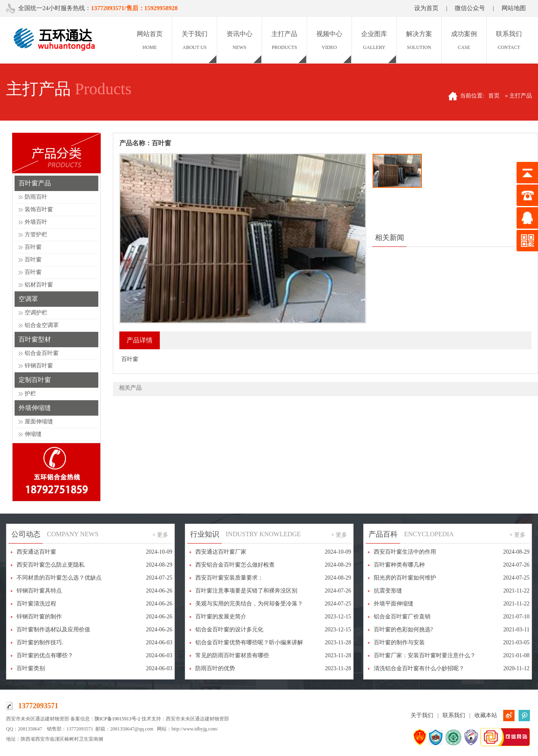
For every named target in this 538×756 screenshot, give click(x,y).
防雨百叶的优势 (215, 668)
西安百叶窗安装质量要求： (229, 578)
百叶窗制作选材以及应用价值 (53, 630)
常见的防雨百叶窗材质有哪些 (232, 655)
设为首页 (426, 8)
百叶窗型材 (35, 339)
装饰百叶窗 (39, 209)
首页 (494, 96)
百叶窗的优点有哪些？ (45, 655)
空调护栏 (36, 313)
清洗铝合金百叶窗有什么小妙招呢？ (419, 668)
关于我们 (422, 715)
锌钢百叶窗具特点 (39, 591)
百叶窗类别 (31, 668)
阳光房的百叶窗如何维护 (405, 578)
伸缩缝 (33, 434)
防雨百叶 (36, 197)
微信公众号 (470, 8)
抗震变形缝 (388, 591)
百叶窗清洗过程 (36, 604)
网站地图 (514, 8)
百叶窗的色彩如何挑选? (403, 630)
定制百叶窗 (35, 380)
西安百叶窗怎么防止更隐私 (51, 565)
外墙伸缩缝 (35, 408)
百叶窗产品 (35, 183)
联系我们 (454, 715)
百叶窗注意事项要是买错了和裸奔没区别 (246, 591)
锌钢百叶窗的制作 (39, 617)
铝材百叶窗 (39, 285)
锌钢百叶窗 (39, 366)
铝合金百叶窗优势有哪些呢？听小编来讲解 (249, 642)
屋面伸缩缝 (39, 422)
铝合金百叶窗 (42, 353)
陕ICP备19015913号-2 (118, 719)
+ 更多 (160, 535)
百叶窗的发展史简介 (221, 617)
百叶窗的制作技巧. (40, 642)
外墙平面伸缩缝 (394, 604)
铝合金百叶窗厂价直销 (402, 617)
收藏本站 (486, 715)
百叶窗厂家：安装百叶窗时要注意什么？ (425, 655)
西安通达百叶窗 (36, 552)
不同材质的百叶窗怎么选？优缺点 (59, 578)
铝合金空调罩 (42, 325)
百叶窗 (33, 247)
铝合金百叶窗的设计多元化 (229, 630)
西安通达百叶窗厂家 (221, 552)
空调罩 (28, 299)
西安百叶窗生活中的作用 (405, 552)
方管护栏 (36, 235)
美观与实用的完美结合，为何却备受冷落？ (249, 604)
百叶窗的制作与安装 (399, 642)
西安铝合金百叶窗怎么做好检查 (235, 565)
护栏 (30, 394)
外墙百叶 (36, 222)
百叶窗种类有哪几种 (399, 565)
